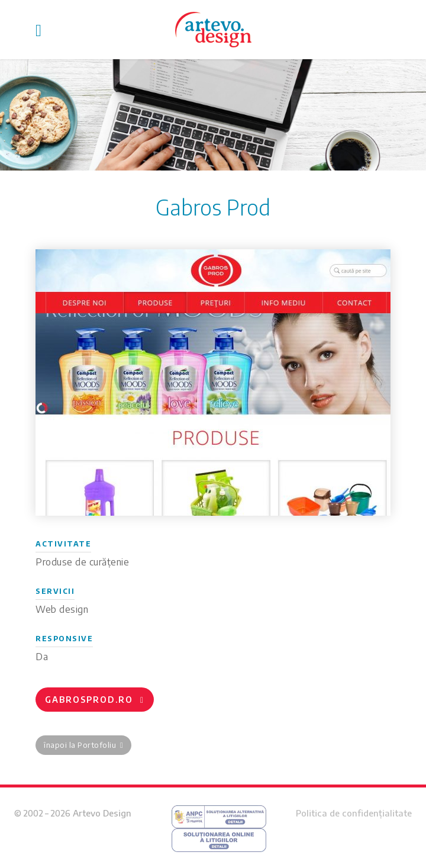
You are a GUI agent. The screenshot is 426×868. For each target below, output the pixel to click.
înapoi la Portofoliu (83, 745)
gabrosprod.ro (95, 700)
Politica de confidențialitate (354, 813)
